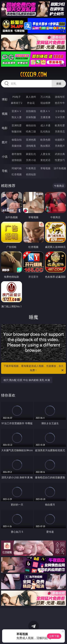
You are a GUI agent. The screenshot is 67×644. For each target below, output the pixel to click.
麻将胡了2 (17, 103)
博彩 (5, 99)
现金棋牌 (45, 103)
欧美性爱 (60, 125)
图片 (5, 142)
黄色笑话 (45, 160)
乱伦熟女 (45, 131)
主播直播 (45, 117)
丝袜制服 (31, 117)
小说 (5, 157)
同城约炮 (17, 168)
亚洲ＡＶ (17, 111)
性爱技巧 (60, 160)
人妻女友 (45, 154)
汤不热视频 (60, 168)
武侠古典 (60, 154)
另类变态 (60, 131)
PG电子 (17, 97)
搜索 (59, 84)
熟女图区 (45, 146)
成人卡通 (45, 125)
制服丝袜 (17, 131)
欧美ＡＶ (45, 111)
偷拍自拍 (31, 125)
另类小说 (31, 160)
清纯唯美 (31, 146)
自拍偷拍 (31, 111)
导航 (5, 171)
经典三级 (31, 131)
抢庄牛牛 (60, 103)
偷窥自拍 (17, 140)
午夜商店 (31, 168)
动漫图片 (60, 140)
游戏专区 (60, 97)
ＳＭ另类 (60, 117)
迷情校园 (17, 160)
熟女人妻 (17, 117)
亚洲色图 (31, 140)
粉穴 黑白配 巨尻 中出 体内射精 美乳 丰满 (27, 380)
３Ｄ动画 (60, 111)
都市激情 (17, 154)
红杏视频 (17, 174)
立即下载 (54, 636)
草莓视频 (45, 168)
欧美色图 (45, 140)
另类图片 (60, 146)
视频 (5, 114)
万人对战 (45, 97)
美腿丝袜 (17, 146)
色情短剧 (31, 174)
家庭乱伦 (31, 154)
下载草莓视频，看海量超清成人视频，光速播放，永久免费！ (34, 368)
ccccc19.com (33, 75)
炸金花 (31, 103)
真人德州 (31, 97)
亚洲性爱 (17, 125)
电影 (5, 128)
